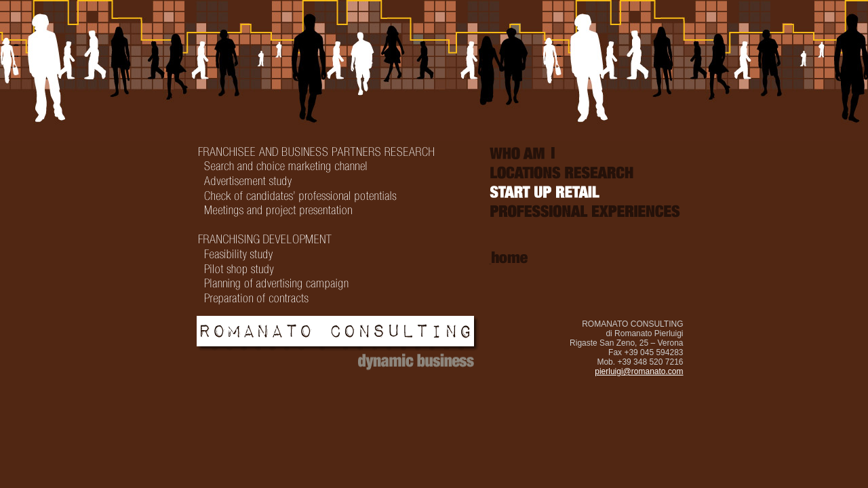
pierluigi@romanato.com (639, 371)
